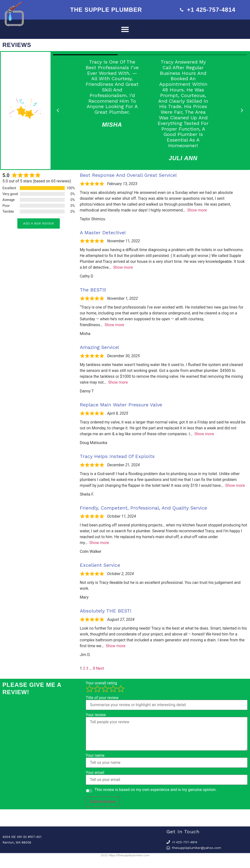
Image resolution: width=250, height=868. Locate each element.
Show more (197, 210)
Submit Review (103, 802)
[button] (125, 29)
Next (100, 668)
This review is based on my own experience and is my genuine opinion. (156, 790)
